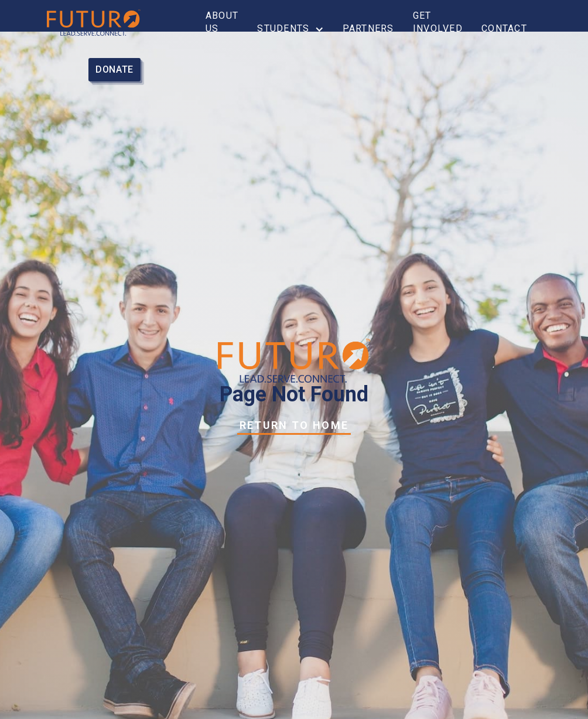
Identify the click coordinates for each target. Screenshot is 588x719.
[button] (290, 29)
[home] (105, 23)
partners (368, 28)
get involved (438, 22)
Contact (504, 28)
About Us (222, 22)
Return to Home (294, 425)
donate (114, 69)
